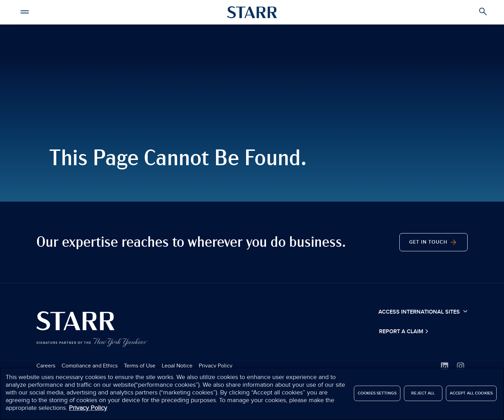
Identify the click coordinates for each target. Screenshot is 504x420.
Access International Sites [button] (423, 311)
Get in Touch (433, 242)
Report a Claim (402, 332)
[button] (24, 11)
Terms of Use (140, 366)
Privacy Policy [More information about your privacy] (88, 411)
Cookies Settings (377, 396)
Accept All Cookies (471, 396)
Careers (46, 366)
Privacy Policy (216, 366)
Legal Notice (177, 366)
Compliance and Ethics (90, 366)
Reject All (423, 396)
